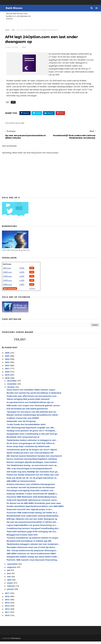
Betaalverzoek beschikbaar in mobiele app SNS (29, 544)
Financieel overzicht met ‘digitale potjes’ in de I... (30, 512)
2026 (7, 356)
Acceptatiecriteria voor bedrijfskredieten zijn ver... (31, 405)
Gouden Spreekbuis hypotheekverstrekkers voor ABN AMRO (35, 509)
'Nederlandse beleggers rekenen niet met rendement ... (33, 547)
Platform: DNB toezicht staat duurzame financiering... (33, 562)
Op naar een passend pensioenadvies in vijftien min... (32, 525)
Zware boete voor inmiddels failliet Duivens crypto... (32, 392)
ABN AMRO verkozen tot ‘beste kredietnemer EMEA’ (31, 556)
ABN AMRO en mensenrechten (21, 484)
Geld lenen (7, 267)
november (12, 386)
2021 (7, 371)
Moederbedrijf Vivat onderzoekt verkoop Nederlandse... (33, 518)
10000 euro (7, 275)
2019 (7, 377)
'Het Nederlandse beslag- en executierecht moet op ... (33, 468)
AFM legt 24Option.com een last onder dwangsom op (32, 522)
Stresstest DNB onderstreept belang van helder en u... (33, 515)
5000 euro (7, 271)
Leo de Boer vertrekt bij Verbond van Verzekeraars (31, 490)
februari (11, 589)
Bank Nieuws (12, 8)
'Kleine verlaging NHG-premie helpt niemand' (28, 402)
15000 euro (7, 279)
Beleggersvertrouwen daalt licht (22, 537)
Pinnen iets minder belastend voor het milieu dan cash (33, 477)
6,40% (22, 283)
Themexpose (16, 641)
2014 (7, 605)
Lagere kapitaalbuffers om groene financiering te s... (32, 528)
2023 (7, 365)
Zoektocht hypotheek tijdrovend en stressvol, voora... (32, 503)
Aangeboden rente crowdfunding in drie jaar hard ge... (33, 436)
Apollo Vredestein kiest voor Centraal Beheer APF (30, 455)
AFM (14, 31)
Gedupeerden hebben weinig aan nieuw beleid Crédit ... (33, 559)
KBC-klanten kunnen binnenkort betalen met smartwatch (34, 459)
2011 (7, 615)
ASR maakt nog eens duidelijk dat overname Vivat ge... (33, 474)
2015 (7, 602)
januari (11, 592)
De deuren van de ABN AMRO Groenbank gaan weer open (34, 506)
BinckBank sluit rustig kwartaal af (23, 440)
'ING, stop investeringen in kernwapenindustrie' (29, 471)
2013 (7, 608)
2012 (7, 612)
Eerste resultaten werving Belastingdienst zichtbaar (32, 462)
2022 (7, 368)
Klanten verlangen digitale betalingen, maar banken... (33, 465)
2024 (7, 362)
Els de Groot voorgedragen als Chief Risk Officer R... (31, 446)
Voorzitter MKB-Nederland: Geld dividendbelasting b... (32, 499)
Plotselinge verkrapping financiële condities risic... (31, 493)
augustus (12, 570)
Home (8, 31)
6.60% (22, 279)
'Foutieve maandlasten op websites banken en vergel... (33, 541)
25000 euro (7, 283)
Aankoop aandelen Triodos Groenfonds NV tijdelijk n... (32, 496)
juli (9, 573)
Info (32, 271)
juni (9, 576)
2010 (7, 618)
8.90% (22, 271)
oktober (11, 390)
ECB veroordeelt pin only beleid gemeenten (27, 411)
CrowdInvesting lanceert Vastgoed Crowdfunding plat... (33, 531)
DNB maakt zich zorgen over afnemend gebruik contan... (34, 408)
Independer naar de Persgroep (21, 424)
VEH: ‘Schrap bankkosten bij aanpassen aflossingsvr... (32, 553)
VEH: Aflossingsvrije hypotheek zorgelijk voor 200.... (31, 430)
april (10, 582)
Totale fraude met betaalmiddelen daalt (26, 427)
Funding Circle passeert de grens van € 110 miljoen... (32, 433)
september (13, 567)
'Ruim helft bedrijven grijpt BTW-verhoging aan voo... (32, 534)
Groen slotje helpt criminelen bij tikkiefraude (28, 449)
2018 (7, 381)
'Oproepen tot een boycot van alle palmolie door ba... (32, 414)
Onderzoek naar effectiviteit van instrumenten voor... (32, 399)
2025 (7, 359)
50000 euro (7, 287)
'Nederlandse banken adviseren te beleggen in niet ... (32, 443)
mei (9, 579)
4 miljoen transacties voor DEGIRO (23, 421)
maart (10, 586)
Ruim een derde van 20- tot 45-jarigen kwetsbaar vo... (32, 481)
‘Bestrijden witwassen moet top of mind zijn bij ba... (31, 550)
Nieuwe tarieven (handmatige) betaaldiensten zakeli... (33, 418)
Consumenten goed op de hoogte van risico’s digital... (32, 452)
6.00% (22, 275)
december (12, 383)
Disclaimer (32, 291)
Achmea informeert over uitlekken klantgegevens (31, 487)
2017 (7, 596)
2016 (7, 599)
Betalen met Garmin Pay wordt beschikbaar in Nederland (34, 395)
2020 (7, 374)
